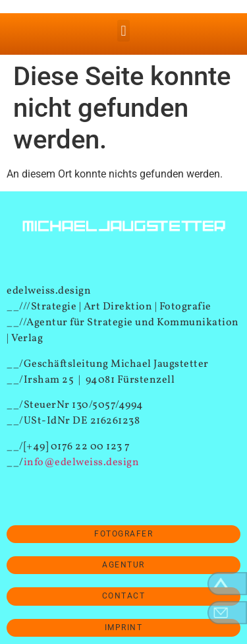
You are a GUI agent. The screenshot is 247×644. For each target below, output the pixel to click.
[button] (123, 31)
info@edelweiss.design (82, 463)
